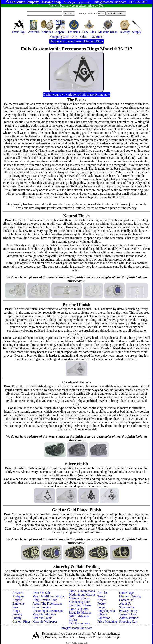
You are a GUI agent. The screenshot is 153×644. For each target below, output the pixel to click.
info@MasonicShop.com (76, 628)
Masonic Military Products (50, 596)
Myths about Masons (82, 595)
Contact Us (126, 600)
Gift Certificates (79, 616)
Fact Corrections (79, 623)
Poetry (102, 604)
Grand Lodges (42, 607)
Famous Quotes (79, 609)
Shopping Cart (128, 621)
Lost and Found (42, 618)
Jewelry (17, 614)
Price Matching (107, 621)
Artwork (18, 593)
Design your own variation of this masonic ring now (76, 94)
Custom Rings (21, 621)
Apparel (18, 600)
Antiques (18, 596)
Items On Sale (42, 593)
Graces (102, 600)
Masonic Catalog (130, 596)
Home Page (126, 593)
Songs (101, 607)
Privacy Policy (128, 611)
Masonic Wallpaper (45, 621)
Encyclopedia (106, 611)
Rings (16, 611)
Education (104, 618)
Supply (17, 618)
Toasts (102, 596)
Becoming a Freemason (48, 611)
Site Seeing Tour (79, 602)
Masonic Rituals (79, 598)
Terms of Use (127, 614)
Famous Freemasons (82, 591)
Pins (15, 607)
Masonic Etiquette (44, 614)
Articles (102, 593)
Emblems (18, 604)
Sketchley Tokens (80, 605)
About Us (125, 604)
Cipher (73, 620)
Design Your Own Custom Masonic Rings (76, 41)
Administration (129, 618)
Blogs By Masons (80, 612)
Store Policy (127, 607)
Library (102, 614)
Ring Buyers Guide (45, 600)
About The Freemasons (47, 604)
